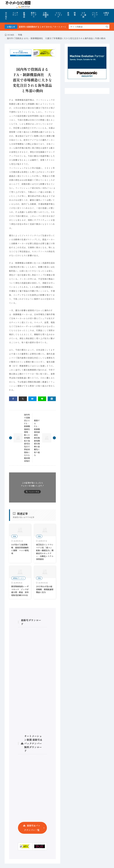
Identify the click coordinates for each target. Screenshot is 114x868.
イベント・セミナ (58, 15)
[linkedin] (52, 399)
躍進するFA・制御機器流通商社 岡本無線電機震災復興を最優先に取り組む (37, 438)
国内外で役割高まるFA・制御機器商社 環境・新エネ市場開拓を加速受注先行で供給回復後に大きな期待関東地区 (28, 438)
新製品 (24, 15)
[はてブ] (32, 399)
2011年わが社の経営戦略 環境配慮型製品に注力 (45, 589)
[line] (42, 399)
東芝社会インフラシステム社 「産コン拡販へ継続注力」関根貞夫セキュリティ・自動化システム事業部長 (45, 552)
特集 (75, 14)
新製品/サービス (18, 578)
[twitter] (23, 399)
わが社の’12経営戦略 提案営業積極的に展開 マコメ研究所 (20, 549)
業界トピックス (34, 15)
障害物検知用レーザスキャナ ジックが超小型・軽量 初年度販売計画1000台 (20, 591)
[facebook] (13, 399)
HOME (6, 16)
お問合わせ (106, 14)
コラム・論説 (83, 15)
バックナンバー (95, 15)
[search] (107, 27)
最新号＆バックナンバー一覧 (32, 828)
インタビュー (15, 14)
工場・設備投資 (46, 15)
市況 (68, 14)
